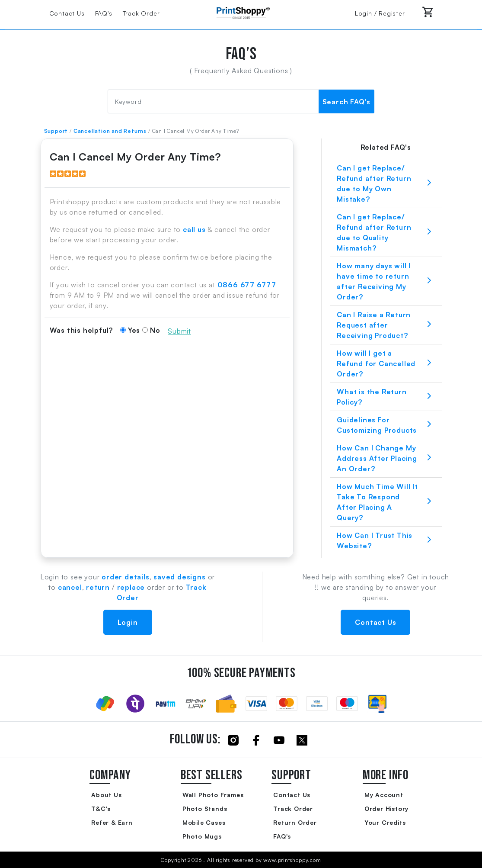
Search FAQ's (347, 102)
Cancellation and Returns (110, 131)
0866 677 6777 (247, 285)
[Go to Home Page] (241, 12)
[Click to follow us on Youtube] (279, 740)
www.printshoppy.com (292, 860)
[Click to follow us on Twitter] (302, 740)
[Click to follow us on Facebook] (256, 740)
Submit (179, 331)
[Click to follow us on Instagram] (233, 740)
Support (56, 131)
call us (194, 229)
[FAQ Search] (213, 101)
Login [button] (128, 622)
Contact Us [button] (375, 622)
